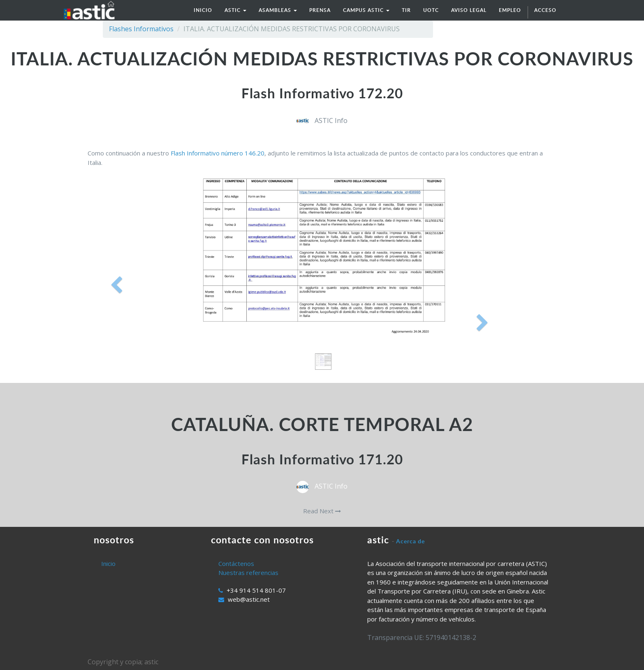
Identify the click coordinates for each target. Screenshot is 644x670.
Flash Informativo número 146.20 (218, 153)
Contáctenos (236, 563)
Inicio (108, 563)
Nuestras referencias (248, 573)
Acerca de (410, 541)
